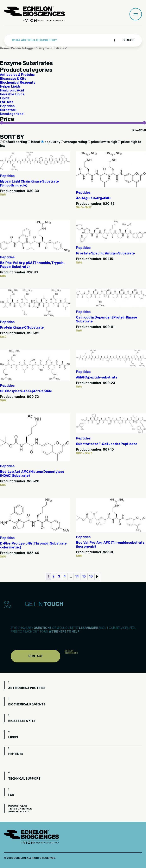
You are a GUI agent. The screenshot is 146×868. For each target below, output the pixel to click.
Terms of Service (20, 809)
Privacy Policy (18, 806)
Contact (36, 666)
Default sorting (14, 142)
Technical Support (24, 779)
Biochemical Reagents (18, 83)
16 (91, 576)
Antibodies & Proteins (17, 75)
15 (84, 576)
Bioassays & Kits (13, 79)
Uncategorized (12, 114)
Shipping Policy (18, 812)
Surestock (8, 110)
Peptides (7, 106)
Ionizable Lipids (12, 94)
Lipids (5, 98)
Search (128, 40)
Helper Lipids (10, 87)
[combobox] (62, 40)
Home (4, 48)
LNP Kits (7, 102)
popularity (51, 142)
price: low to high (103, 142)
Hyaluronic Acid (12, 90)
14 (77, 576)
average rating (74, 142)
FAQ (11, 795)
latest (34, 142)
